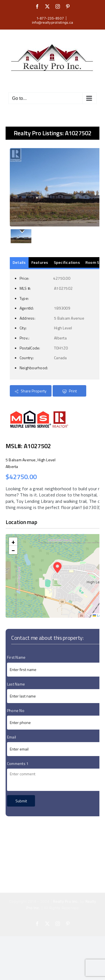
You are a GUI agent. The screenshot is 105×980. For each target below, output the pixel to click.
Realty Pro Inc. (66, 901)
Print (70, 391)
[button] (57, 568)
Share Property (31, 391)
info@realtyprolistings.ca (53, 22)
